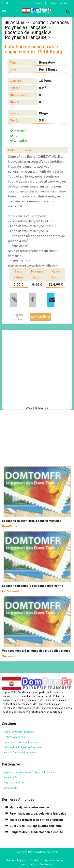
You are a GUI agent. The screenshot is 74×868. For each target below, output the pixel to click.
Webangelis (11, 788)
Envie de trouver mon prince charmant (36, 820)
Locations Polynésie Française (22, 742)
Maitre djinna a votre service (29, 807)
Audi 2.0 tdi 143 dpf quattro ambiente (36, 826)
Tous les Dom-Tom (59, 3)
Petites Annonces (14, 737)
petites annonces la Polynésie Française (40, 708)
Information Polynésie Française (23, 747)
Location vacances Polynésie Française (37, 25)
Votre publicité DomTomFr (37, 864)
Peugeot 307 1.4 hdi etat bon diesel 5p (37, 832)
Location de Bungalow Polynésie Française (28, 35)
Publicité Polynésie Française (21, 752)
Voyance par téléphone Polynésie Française (30, 772)
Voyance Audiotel (14, 782)
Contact (37, 3)
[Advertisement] (37, 367)
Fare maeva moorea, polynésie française (38, 814)
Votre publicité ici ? (37, 408)
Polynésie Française (55, 860)
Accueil (18, 23)
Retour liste (40, 317)
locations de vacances (15, 712)
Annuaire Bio (11, 777)
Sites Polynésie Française (19, 732)
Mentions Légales (16, 860)
